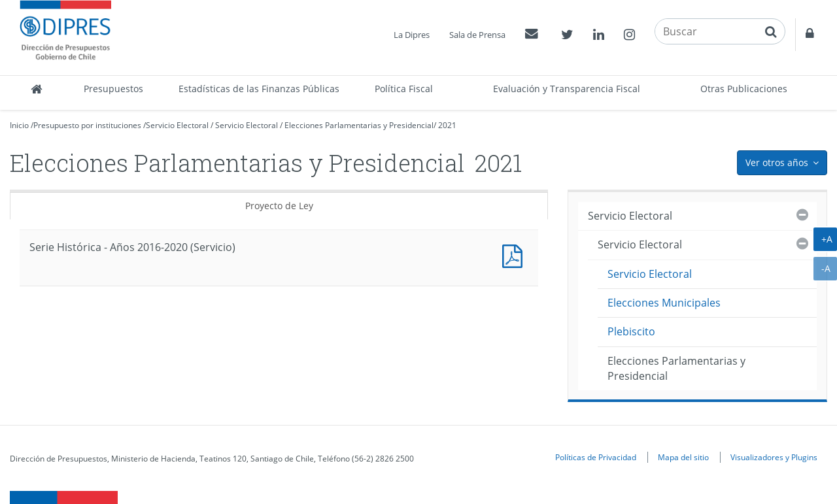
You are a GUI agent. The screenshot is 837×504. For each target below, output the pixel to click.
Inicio (19, 125)
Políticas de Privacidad (596, 457)
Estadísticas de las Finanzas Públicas (259, 89)
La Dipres (412, 35)
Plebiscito (631, 331)
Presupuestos (113, 89)
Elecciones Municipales (664, 303)
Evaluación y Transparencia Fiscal (567, 89)
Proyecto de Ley (279, 206)
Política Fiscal (404, 89)
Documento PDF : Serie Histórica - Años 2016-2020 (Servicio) (515, 255)
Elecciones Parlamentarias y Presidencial (359, 125)
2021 (447, 125)
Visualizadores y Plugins (774, 457)
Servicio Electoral (177, 125)
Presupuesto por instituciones (87, 125)
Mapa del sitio (683, 457)
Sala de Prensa (477, 35)
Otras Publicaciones (744, 89)
